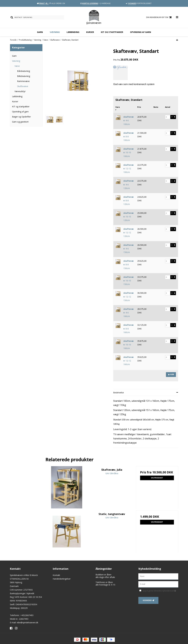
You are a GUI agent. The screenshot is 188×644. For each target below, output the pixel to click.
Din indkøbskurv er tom (159, 17)
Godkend (147, 600)
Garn (40, 32)
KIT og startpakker (112, 32)
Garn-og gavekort (20, 122)
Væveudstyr (20, 91)
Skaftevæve (23, 86)
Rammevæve (23, 81)
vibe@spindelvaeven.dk (27, 622)
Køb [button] (171, 374)
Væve (17, 66)
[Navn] (158, 576)
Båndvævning (24, 71)
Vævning (55, 32)
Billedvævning (24, 76)
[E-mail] (158, 584)
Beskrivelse (119, 393)
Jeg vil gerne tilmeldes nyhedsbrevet (161, 590)
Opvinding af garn (141, 32)
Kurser (90, 32)
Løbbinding (73, 32)
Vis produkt (157, 478)
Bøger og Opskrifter (21, 117)
